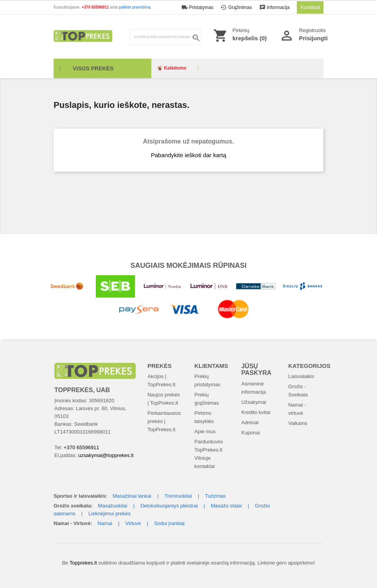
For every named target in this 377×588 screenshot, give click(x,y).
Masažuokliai (112, 506)
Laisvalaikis (301, 376)
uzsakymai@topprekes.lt (106, 455)
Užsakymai (254, 402)
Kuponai (251, 433)
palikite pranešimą (135, 7)
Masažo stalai (226, 506)
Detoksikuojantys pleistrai (169, 506)
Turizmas (215, 496)
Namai (105, 523)
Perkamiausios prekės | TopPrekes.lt (164, 421)
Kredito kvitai (256, 412)
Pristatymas (198, 7)
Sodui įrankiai (169, 523)
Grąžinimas (237, 7)
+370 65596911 (96, 7)
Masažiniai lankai (132, 496)
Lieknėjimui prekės (110, 514)
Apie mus (205, 431)
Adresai (250, 422)
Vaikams (298, 423)
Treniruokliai (178, 496)
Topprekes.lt (83, 563)
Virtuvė (133, 523)
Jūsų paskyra (256, 370)
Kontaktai (310, 7)
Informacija (275, 7)
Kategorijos (309, 366)
